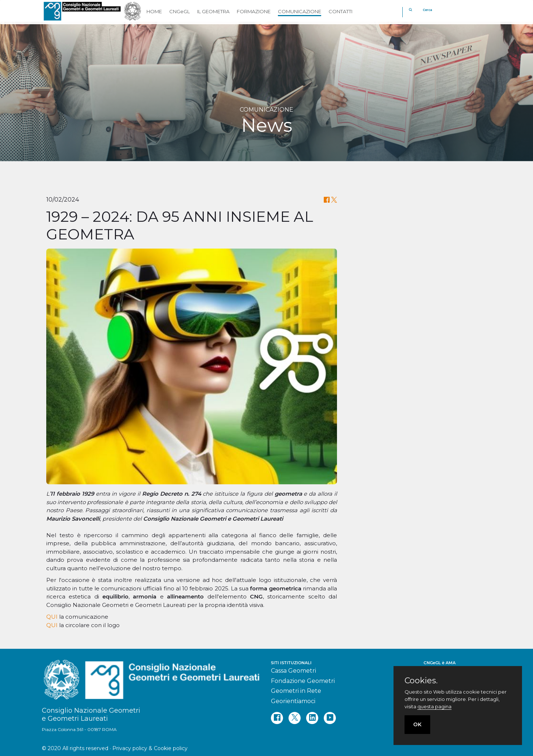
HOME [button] (154, 11)
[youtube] (330, 718)
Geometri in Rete (296, 691)
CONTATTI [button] (340, 11)
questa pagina (434, 706)
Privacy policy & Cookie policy (150, 748)
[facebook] (277, 718)
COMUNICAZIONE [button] (300, 11)
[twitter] (295, 718)
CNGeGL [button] (180, 11)
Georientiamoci (293, 701)
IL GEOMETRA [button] (213, 11)
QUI (52, 617)
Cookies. (421, 681)
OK (417, 724)
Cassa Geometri (293, 671)
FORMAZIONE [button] (254, 11)
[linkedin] (312, 718)
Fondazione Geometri (303, 681)
